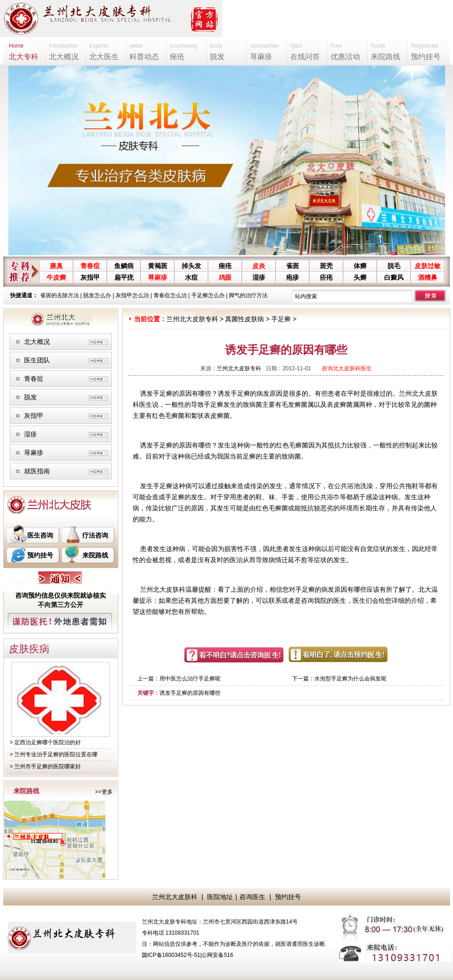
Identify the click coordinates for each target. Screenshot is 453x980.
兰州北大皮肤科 (175, 897)
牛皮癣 (56, 277)
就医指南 (37, 471)
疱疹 (293, 277)
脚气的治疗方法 (248, 295)
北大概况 (37, 342)
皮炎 (259, 266)
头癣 (360, 277)
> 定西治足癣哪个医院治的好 (45, 742)
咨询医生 (252, 897)
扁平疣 (124, 277)
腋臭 (56, 266)
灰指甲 (90, 277)
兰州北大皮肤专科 (192, 319)
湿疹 (259, 277)
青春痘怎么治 (170, 295)
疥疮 (326, 277)
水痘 (191, 277)
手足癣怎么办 (208, 295)
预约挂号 (40, 555)
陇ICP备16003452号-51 (171, 955)
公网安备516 (217, 955)
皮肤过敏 (428, 266)
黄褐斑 (158, 266)
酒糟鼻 (428, 277)
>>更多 (104, 792)
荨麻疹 (158, 277)
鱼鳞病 (124, 266)
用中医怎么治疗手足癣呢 (190, 679)
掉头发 (191, 266)
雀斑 (293, 266)
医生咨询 (40, 535)
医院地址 (220, 897)
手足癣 (281, 319)
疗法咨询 (95, 535)
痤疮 (225, 266)
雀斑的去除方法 (60, 295)
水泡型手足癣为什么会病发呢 (350, 679)
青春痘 (90, 266)
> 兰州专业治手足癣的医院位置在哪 (54, 754)
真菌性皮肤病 (245, 319)
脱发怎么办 (97, 295)
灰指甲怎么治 (132, 295)
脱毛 (394, 266)
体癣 (360, 266)
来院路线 (95, 555)
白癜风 (394, 277)
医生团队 (37, 360)
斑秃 (326, 266)
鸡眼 (225, 277)
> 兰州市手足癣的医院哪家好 (45, 766)
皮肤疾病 (29, 649)
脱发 (31, 397)
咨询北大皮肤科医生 (347, 368)
